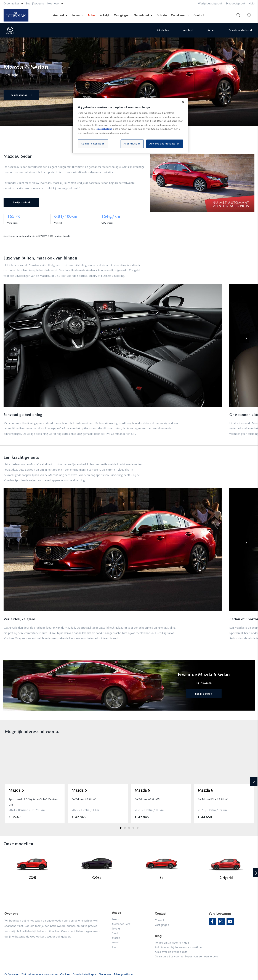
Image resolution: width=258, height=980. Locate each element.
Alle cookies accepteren (164, 144)
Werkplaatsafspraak (210, 4)
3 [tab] (129, 828)
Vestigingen (122, 15)
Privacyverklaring (124, 974)
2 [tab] (125, 828)
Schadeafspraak (236, 4)
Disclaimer (105, 974)
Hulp (252, 4)
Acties (91, 15)
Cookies (65, 974)
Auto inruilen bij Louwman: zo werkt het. (179, 947)
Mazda (116, 938)
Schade (162, 15)
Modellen (163, 30)
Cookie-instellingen (93, 144)
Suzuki (116, 933)
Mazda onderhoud (240, 30)
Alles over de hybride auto (171, 952)
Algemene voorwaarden (43, 974)
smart (115, 942)
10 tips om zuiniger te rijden (172, 943)
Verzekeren (178, 15)
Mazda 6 (16, 790)
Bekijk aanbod (21, 95)
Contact (199, 15)
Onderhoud (141, 15)
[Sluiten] (183, 102)
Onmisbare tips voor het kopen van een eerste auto (186, 957)
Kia (114, 947)
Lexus (115, 919)
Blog (158, 936)
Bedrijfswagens (35, 4)
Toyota (116, 929)
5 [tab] (138, 828)
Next (254, 781)
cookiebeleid (104, 129)
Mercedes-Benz (121, 924)
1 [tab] (121, 828)
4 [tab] (133, 828)
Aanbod (58, 15)
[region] (130, 125)
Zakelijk (105, 15)
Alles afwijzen (132, 144)
